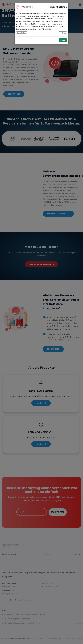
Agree (63, 40)
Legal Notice (22, 33)
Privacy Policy (47, 29)
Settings (63, 33)
